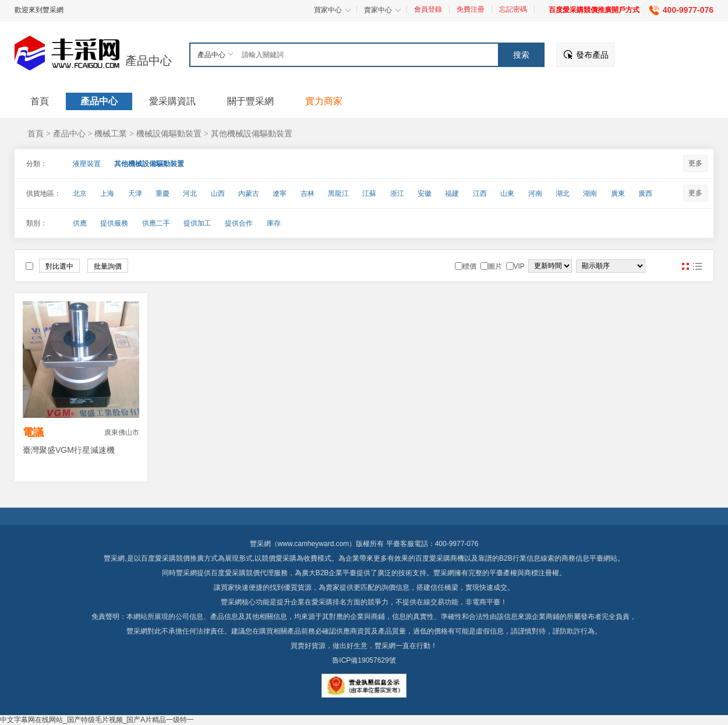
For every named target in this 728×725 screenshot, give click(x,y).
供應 (80, 223)
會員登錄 (428, 9)
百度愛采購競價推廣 (172, 558)
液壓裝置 (87, 164)
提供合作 (239, 223)
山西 (218, 193)
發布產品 (592, 55)
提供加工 (197, 223)
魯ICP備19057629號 (364, 660)
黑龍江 (338, 193)
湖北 (563, 193)
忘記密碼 (513, 9)
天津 (135, 193)
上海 (107, 193)
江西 (480, 193)
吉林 (308, 193)
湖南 (590, 193)
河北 (190, 193)
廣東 (618, 193)
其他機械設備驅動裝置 (252, 133)
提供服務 (114, 223)
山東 (507, 193)
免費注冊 (471, 9)
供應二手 (156, 223)
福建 (452, 193)
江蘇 (369, 193)
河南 (535, 193)
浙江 (397, 193)
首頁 (36, 133)
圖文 (697, 266)
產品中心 (149, 61)
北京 (80, 193)
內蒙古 (249, 193)
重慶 (162, 193)
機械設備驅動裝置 (169, 133)
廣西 (645, 193)
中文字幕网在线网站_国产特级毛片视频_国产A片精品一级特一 (97, 720)
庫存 (274, 223)
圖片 (685, 266)
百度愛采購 (228, 573)
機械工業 (111, 133)
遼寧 (280, 193)
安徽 (425, 193)
